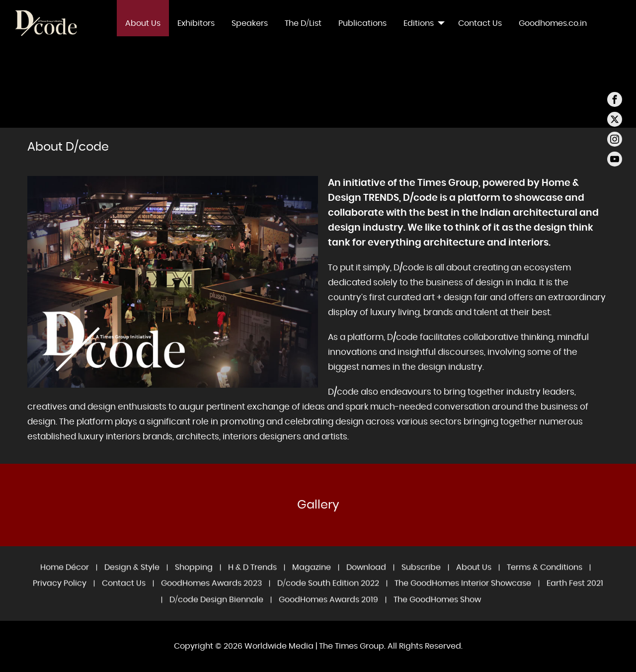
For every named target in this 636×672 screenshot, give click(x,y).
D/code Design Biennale (216, 610)
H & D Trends (252, 577)
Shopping (194, 577)
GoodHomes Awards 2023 (211, 593)
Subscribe (421, 577)
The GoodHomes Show (437, 610)
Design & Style (132, 577)
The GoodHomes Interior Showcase (463, 593)
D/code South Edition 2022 (328, 593)
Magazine (312, 577)
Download (366, 577)
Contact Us (124, 593)
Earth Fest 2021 (575, 593)
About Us (474, 577)
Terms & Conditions (545, 577)
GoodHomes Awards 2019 (328, 610)
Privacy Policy (60, 593)
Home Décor (65, 577)
